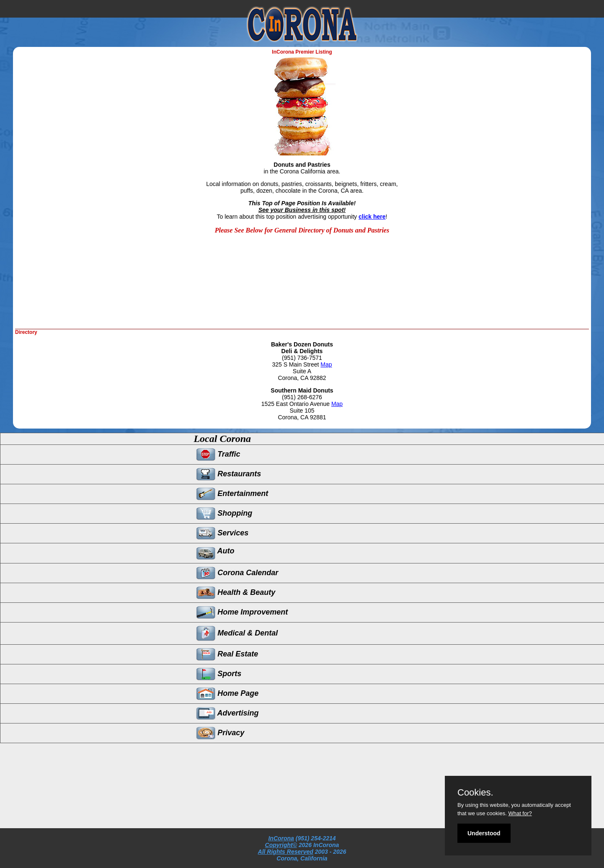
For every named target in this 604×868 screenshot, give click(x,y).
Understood (484, 833)
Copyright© (281, 845)
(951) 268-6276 (302, 397)
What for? (520, 813)
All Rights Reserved (286, 852)
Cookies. (475, 793)
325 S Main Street (296, 364)
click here (372, 217)
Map (326, 364)
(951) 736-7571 (302, 358)
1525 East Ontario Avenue (296, 404)
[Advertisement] (182, 302)
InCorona (281, 838)
